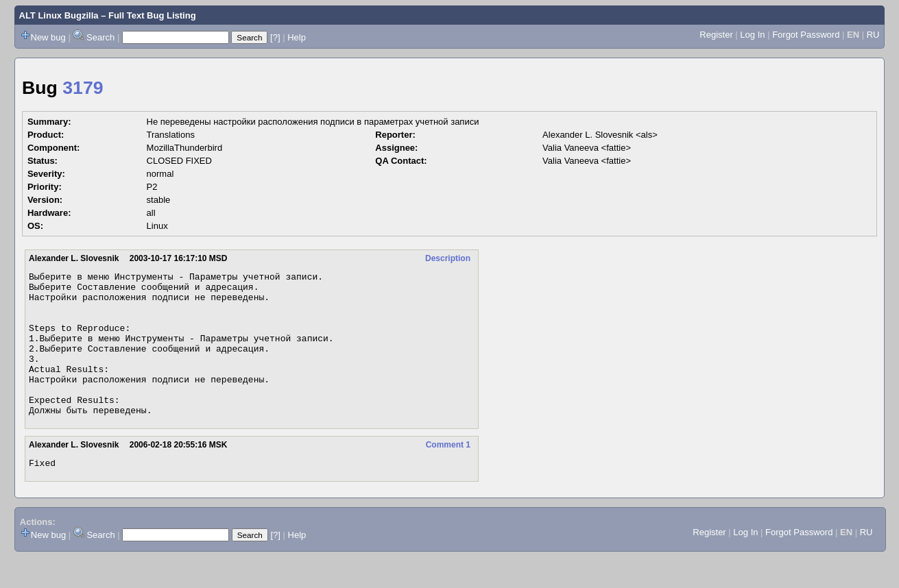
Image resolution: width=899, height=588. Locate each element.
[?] (275, 37)
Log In (752, 35)
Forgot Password (806, 35)
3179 (83, 88)
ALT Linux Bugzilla (59, 15)
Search (100, 37)
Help (297, 37)
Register (716, 35)
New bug (48, 37)
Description (448, 258)
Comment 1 (448, 474)
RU (873, 35)
